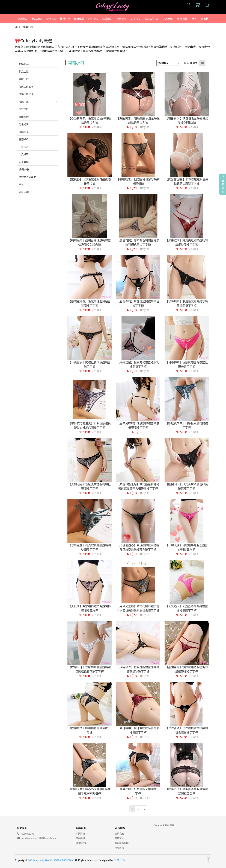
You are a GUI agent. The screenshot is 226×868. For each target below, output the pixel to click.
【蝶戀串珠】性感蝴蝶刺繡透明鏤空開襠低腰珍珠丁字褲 (90, 669)
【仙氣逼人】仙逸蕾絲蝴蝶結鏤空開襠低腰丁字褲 (187, 608)
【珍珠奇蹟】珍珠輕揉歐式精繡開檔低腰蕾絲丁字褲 (187, 730)
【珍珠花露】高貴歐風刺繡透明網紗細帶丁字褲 (90, 547)
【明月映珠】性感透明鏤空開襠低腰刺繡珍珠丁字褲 (138, 669)
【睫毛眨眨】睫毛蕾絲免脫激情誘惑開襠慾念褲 (187, 791)
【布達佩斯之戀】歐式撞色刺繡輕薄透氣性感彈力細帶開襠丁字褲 (138, 486)
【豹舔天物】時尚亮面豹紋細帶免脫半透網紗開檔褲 (90, 791)
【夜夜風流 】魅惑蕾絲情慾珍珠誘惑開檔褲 (138, 181)
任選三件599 (26, 94)
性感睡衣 (24, 132)
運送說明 (80, 838)
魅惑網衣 (24, 139)
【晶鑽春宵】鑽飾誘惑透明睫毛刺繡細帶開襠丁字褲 (187, 669)
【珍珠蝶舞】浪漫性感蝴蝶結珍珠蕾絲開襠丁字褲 (187, 303)
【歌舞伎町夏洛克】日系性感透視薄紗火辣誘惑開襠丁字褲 (90, 425)
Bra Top (23, 147)
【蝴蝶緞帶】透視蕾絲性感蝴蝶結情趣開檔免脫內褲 (90, 242)
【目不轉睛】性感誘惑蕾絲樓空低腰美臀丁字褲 (187, 364)
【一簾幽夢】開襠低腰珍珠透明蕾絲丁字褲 (90, 364)
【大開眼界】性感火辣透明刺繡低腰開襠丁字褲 (90, 486)
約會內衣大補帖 (27, 177)
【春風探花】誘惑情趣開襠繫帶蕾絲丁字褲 (138, 303)
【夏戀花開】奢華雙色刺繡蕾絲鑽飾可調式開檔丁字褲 (138, 242)
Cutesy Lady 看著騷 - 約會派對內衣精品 (52, 860)
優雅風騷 (24, 117)
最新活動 (24, 192)
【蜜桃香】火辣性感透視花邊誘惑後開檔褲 (90, 181)
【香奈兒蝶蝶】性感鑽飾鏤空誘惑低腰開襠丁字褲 (138, 425)
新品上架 (24, 71)
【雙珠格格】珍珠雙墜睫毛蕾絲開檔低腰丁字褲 (138, 730)
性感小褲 (24, 102)
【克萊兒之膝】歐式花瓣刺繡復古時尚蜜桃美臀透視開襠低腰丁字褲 (138, 608)
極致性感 (24, 109)
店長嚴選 (24, 162)
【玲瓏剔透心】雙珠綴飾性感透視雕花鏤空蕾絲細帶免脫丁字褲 (138, 547)
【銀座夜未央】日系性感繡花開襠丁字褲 (187, 425)
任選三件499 (26, 87)
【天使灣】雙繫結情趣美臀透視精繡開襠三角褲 (90, 608)
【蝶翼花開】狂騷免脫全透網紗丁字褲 (138, 791)
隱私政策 (119, 848)
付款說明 (80, 833)
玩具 (21, 184)
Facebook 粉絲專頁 (164, 825)
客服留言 (119, 838)
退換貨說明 (81, 843)
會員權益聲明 (122, 843)
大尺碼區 (24, 154)
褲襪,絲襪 (24, 169)
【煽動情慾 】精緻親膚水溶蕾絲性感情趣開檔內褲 (138, 120)
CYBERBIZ (120, 860)
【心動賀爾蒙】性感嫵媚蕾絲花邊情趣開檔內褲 (90, 120)
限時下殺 (24, 79)
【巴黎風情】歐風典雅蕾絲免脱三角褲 (90, 730)
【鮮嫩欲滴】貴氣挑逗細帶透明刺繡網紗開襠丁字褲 (187, 242)
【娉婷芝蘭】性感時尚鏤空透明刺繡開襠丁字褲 (138, 364)
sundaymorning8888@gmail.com (39, 838)
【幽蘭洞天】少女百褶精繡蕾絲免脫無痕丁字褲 (187, 486)
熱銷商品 (24, 64)
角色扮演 (24, 124)
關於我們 (119, 833)
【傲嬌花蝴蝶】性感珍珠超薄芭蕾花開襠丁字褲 (90, 303)
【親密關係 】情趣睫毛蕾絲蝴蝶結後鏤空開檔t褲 (187, 120)
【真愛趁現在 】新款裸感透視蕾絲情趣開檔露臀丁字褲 (187, 181)
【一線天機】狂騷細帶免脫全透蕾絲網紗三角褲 (187, 547)
